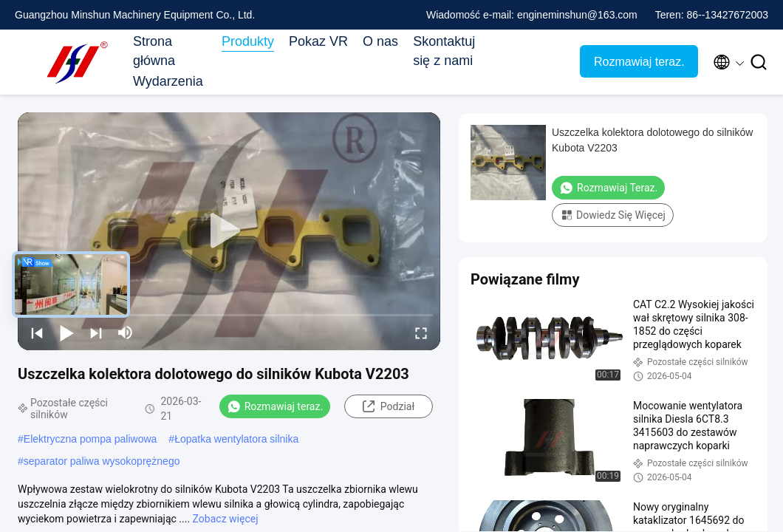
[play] (229, 231)
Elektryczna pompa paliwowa (90, 439)
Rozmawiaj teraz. (639, 62)
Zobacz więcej (226, 519)
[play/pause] (66, 332)
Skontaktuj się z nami (444, 51)
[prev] (37, 332)
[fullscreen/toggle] (421, 332)
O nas (380, 41)
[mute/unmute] (126, 332)
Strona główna (154, 51)
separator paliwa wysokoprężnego (102, 461)
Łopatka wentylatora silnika (236, 439)
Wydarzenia (168, 81)
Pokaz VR (318, 41)
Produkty (248, 41)
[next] (96, 332)
